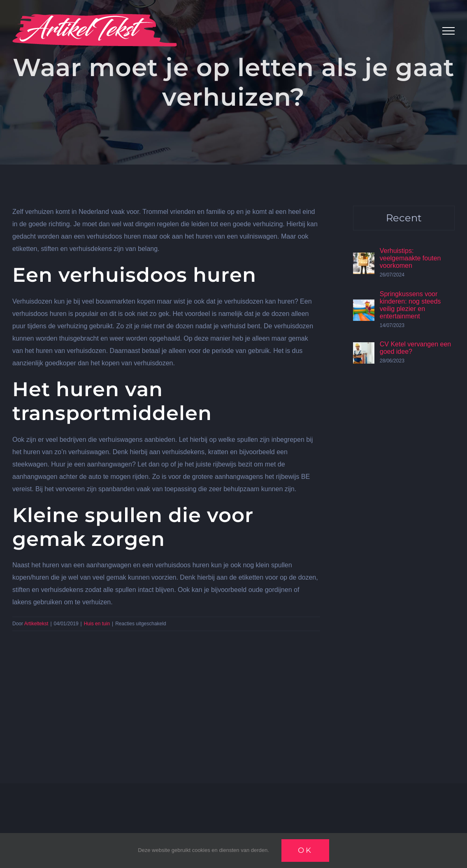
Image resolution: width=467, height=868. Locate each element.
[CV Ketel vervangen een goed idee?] (364, 348)
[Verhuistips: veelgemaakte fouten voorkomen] (364, 259)
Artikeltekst (36, 624)
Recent (404, 218)
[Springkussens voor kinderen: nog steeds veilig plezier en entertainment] (364, 305)
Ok (305, 850)
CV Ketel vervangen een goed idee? (415, 348)
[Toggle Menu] (448, 31)
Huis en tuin (97, 624)
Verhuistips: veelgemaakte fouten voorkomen (410, 258)
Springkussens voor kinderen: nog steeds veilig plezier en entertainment (410, 305)
